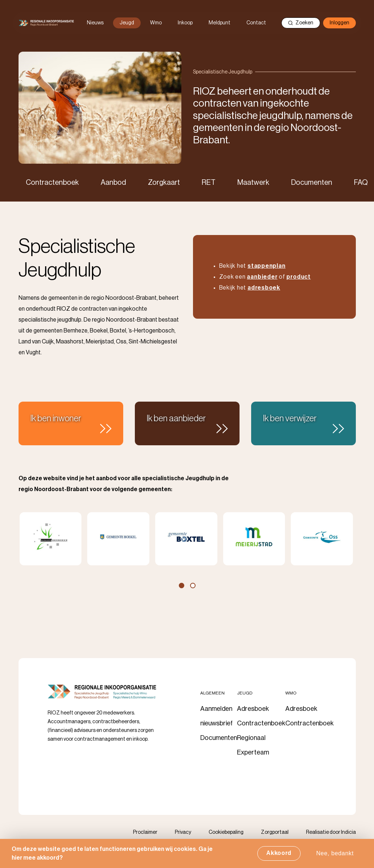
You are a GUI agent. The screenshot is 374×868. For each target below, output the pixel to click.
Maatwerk (253, 183)
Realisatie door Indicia (331, 832)
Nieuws (95, 23)
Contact (256, 23)
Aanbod (113, 183)
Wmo (156, 23)
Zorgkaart (164, 183)
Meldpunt (220, 23)
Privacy (183, 832)
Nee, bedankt (335, 854)
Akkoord (279, 854)
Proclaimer (145, 832)
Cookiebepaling (226, 832)
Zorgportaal (275, 832)
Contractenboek (52, 183)
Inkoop (185, 23)
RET (209, 183)
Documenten (312, 183)
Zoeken (301, 23)
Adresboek (253, 709)
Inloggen (339, 23)
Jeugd (127, 23)
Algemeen (212, 693)
